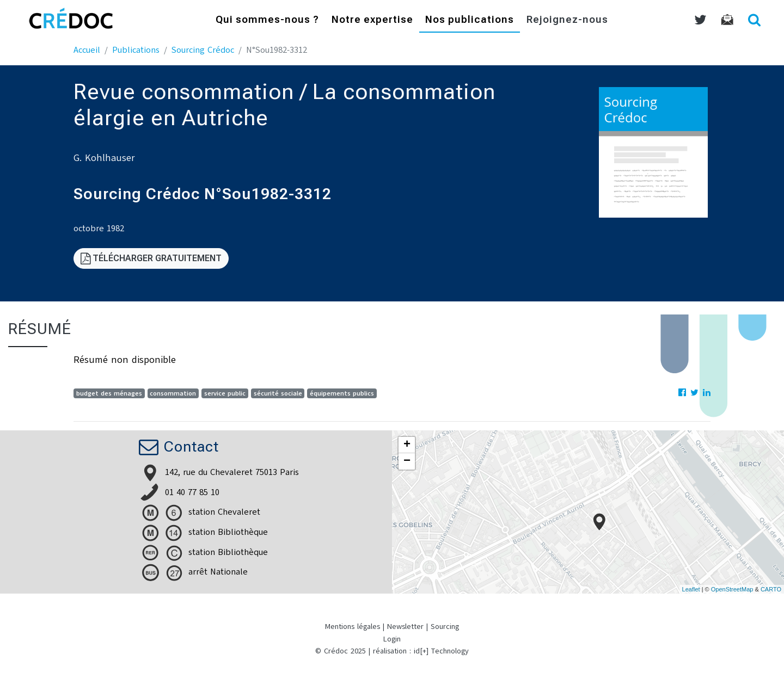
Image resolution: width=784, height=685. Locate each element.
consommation (173, 393)
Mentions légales (353, 627)
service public (225, 393)
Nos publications (470, 20)
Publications (136, 50)
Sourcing (445, 627)
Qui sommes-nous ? (267, 20)
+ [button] (407, 445)
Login (392, 639)
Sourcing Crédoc (203, 50)
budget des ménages (109, 393)
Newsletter (405, 627)
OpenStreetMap (732, 589)
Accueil (87, 50)
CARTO (771, 589)
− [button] (407, 461)
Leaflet (691, 589)
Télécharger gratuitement (151, 258)
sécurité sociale (278, 393)
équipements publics (342, 393)
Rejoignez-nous (567, 20)
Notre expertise (372, 20)
